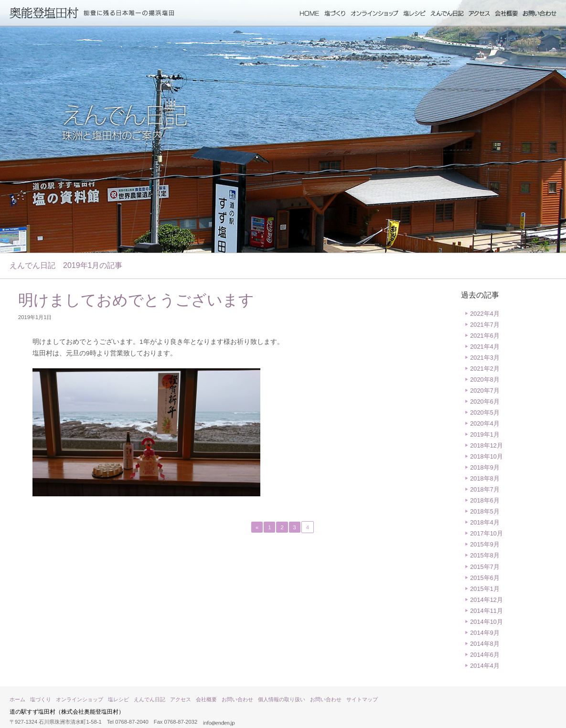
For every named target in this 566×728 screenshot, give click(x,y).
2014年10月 (486, 622)
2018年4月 (485, 522)
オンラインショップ (374, 13)
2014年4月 (485, 666)
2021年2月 (485, 369)
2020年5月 (485, 412)
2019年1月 (485, 434)
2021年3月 (485, 358)
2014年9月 (485, 633)
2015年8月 (485, 555)
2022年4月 (485, 314)
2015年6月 (485, 578)
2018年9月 (485, 467)
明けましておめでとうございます (136, 300)
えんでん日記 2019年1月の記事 (66, 265)
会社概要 (506, 13)
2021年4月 (485, 347)
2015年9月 (485, 544)
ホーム (310, 13)
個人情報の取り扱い (282, 699)
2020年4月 (485, 423)
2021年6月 (485, 336)
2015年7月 (485, 567)
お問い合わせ (539, 13)
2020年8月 (485, 380)
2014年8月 (485, 644)
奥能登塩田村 (44, 13)
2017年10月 (486, 533)
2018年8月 (485, 478)
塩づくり (335, 13)
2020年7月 (485, 391)
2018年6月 (485, 500)
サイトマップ (362, 699)
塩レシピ (414, 13)
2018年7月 (485, 489)
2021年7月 (485, 325)
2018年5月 (485, 511)
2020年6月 (485, 401)
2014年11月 (486, 611)
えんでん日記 (447, 13)
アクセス (479, 13)
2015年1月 (485, 589)
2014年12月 (486, 600)
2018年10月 (486, 456)
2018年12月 (486, 445)
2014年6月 (485, 655)
